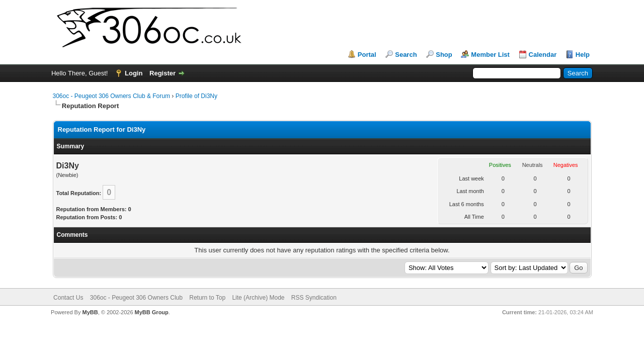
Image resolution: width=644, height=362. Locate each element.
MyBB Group (152, 312)
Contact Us (68, 298)
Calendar (543, 55)
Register (163, 73)
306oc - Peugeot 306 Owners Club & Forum (111, 96)
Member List (490, 55)
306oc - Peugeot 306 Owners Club (136, 298)
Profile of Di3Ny (196, 96)
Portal (367, 55)
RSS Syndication (314, 298)
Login (134, 73)
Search (406, 55)
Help (583, 55)
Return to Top (207, 298)
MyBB (90, 312)
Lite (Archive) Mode (258, 298)
